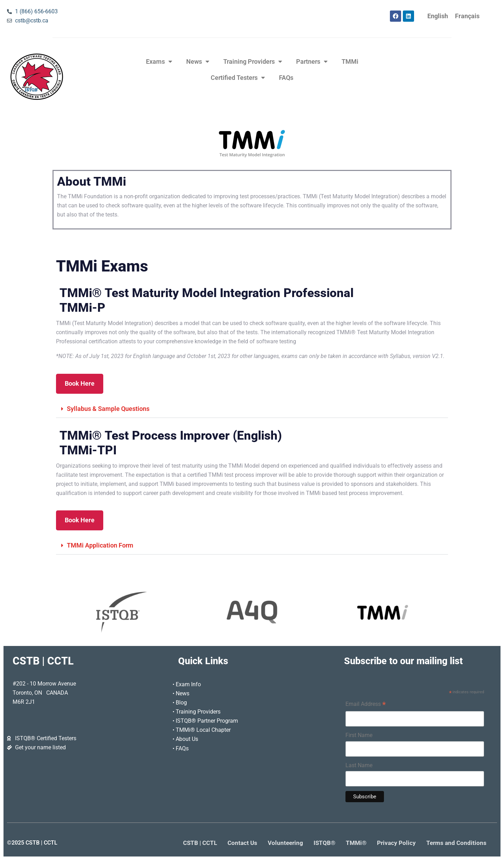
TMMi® (356, 843)
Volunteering (285, 843)
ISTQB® (324, 843)
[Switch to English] (438, 16)
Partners (312, 62)
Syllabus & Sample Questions (108, 409)
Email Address (366, 705)
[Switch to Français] (467, 16)
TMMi (350, 62)
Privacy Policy (396, 843)
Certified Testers (238, 78)
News (198, 62)
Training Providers (253, 62)
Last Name (359, 765)
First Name (359, 735)
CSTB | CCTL (200, 843)
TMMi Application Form (100, 545)
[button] (252, 409)
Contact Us (242, 843)
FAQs (286, 78)
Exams (159, 62)
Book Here (80, 384)
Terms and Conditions (456, 843)
